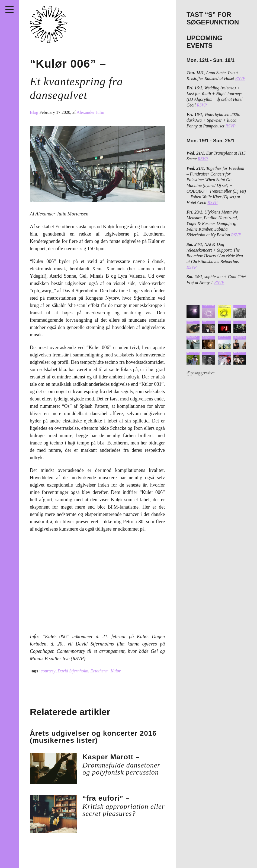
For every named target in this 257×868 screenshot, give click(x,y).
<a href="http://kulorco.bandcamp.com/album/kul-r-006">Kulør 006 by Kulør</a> (90, 585)
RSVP (240, 78)
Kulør (116, 671)
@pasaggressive (201, 373)
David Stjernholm (73, 671)
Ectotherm (99, 671)
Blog (35, 112)
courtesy (48, 671)
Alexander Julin (90, 112)
